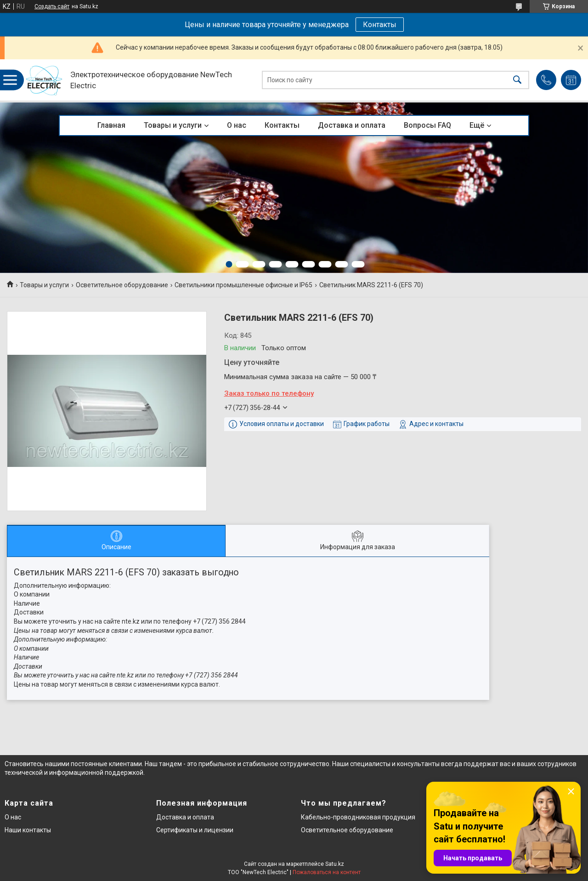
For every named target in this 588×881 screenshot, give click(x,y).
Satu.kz (335, 864)
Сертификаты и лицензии (195, 830)
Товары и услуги (173, 125)
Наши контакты (28, 830)
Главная (111, 125)
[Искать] (517, 80)
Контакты (380, 25)
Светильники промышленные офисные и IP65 (243, 285)
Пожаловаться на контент (327, 872)
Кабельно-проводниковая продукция (358, 817)
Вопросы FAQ (427, 125)
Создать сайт (52, 6)
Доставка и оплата (352, 125)
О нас (237, 125)
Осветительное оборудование (122, 285)
